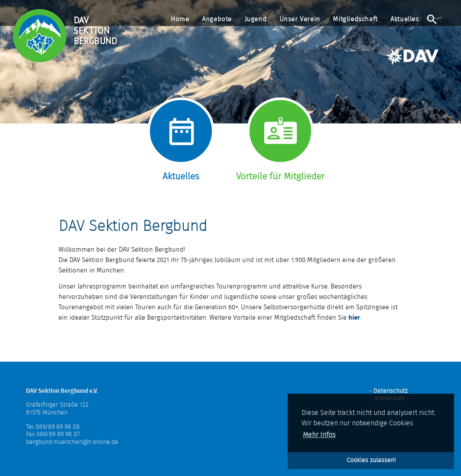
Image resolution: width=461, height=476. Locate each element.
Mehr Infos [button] (319, 435)
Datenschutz (391, 391)
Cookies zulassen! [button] (371, 460)
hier (354, 318)
